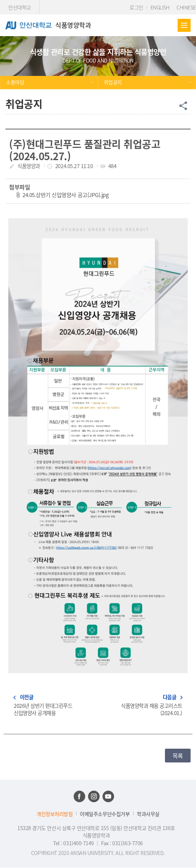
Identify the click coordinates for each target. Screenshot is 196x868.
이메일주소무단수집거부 (105, 814)
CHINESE (186, 7)
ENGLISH (160, 7)
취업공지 (113, 82)
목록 (178, 756)
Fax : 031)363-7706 (122, 843)
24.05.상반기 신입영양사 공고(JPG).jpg (66, 194)
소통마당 (15, 82)
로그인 (136, 7)
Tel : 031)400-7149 (74, 843)
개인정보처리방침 (55, 814)
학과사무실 (148, 814)
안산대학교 (20, 7)
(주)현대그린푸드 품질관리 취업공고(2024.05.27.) (85, 150)
